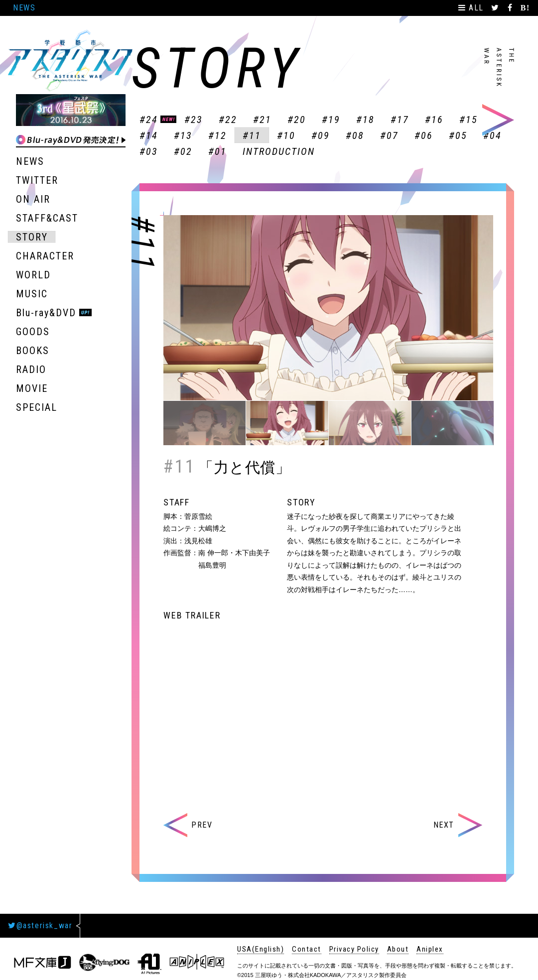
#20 (297, 120)
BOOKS (33, 351)
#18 (365, 120)
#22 (228, 120)
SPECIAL (37, 407)
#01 (217, 151)
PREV (188, 825)
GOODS (33, 332)
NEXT (458, 825)
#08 (355, 135)
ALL (472, 8)
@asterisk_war (40, 925)
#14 (149, 135)
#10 (286, 135)
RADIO (31, 369)
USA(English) (261, 949)
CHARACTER (45, 256)
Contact (307, 949)
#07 (389, 135)
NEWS (24, 8)
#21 (262, 120)
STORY (32, 237)
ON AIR (33, 199)
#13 (183, 135)
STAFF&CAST (47, 218)
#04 (492, 135)
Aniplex (430, 949)
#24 (149, 120)
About (398, 949)
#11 (252, 135)
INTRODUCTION (279, 151)
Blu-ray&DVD (46, 313)
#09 (321, 135)
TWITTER (37, 180)
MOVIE (32, 388)
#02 (183, 151)
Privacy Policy (354, 949)
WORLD (33, 275)
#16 (434, 120)
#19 (331, 120)
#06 (424, 135)
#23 (194, 120)
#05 (458, 135)
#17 (400, 120)
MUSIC (32, 294)
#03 (149, 151)
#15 (469, 120)
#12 (217, 135)
